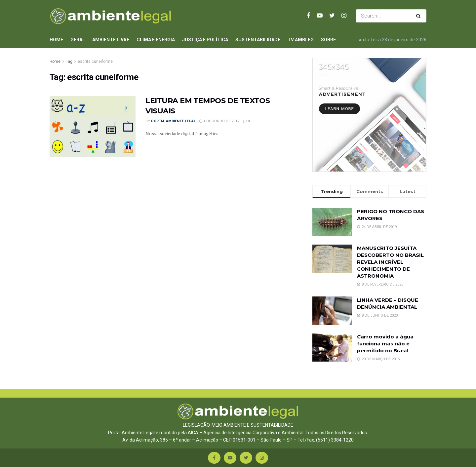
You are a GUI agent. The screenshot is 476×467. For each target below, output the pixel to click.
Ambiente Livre (111, 40)
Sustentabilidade (258, 40)
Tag (69, 61)
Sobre (328, 40)
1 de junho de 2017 (219, 121)
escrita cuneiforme (95, 61)
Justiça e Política (205, 40)
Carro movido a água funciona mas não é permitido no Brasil (385, 344)
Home (56, 40)
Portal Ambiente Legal (173, 121)
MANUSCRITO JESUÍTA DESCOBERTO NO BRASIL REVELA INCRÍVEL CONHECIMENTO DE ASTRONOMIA (390, 262)
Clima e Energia (156, 40)
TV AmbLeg (301, 40)
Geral (78, 40)
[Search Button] (420, 16)
